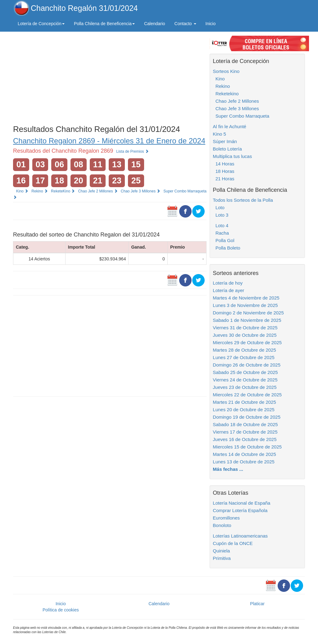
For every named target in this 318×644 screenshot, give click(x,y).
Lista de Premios (132, 151)
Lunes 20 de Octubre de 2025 (244, 410)
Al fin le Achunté (229, 126)
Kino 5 (219, 134)
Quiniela (221, 551)
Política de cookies (61, 610)
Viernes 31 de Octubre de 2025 (245, 328)
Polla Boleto (226, 248)
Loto (219, 207)
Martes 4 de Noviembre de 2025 (246, 298)
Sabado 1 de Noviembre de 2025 (247, 320)
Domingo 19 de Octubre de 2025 (247, 417)
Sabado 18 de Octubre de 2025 (245, 424)
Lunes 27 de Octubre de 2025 (244, 357)
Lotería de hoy (228, 283)
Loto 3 (220, 215)
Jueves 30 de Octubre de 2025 (245, 335)
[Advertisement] (110, 77)
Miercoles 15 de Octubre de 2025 (247, 447)
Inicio (211, 24)
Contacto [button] (185, 24)
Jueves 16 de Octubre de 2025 (245, 439)
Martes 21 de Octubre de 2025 (244, 402)
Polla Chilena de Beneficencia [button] (104, 24)
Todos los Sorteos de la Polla (243, 200)
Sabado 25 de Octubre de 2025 (245, 372)
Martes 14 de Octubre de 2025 (244, 454)
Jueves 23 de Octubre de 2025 (245, 387)
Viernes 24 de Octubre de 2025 (245, 380)
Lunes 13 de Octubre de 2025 (244, 462)
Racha (221, 233)
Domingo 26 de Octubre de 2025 (247, 365)
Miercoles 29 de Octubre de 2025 (247, 342)
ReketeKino (63, 191)
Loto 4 (220, 225)
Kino (22, 191)
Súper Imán (225, 141)
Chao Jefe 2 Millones (98, 191)
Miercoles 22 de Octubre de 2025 (247, 395)
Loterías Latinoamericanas (240, 536)
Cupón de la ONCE (233, 543)
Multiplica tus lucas (232, 156)
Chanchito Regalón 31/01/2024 (84, 8)
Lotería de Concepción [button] (41, 24)
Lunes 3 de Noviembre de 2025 (245, 305)
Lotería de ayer (228, 290)
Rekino (40, 191)
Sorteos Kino (226, 71)
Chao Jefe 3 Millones (141, 191)
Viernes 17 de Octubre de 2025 (245, 432)
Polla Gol (223, 240)
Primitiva (222, 558)
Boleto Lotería (227, 149)
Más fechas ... (228, 469)
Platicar (257, 604)
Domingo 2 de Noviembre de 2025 (248, 313)
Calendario (155, 24)
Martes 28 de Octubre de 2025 (244, 350)
